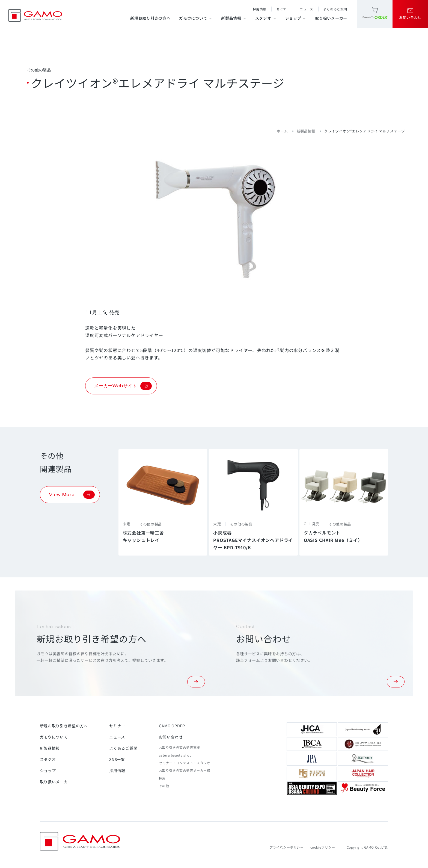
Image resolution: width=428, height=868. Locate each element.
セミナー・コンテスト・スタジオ (185, 763)
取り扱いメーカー (331, 18)
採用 (162, 778)
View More (72, 495)
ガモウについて (196, 18)
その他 (164, 786)
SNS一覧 (117, 759)
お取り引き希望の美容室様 (179, 747)
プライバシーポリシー (287, 847)
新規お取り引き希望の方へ (64, 726)
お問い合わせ (171, 737)
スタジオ (266, 18)
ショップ (296, 18)
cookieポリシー (323, 847)
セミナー (283, 9)
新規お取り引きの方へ (150, 18)
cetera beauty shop (175, 755)
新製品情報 (234, 18)
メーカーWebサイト (123, 386)
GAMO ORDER (172, 726)
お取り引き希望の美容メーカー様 (185, 770)
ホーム (282, 131)
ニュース (306, 9)
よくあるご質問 (335, 9)
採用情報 (260, 9)
